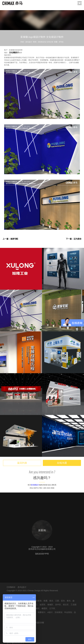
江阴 (57, 601)
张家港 (39, 601)
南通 (45, 601)
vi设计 (50, 612)
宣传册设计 (35, 485)
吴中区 (58, 605)
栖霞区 (44, 608)
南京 (51, 601)
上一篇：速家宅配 (10, 239)
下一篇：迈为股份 (74, 239)
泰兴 (69, 601)
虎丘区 (66, 605)
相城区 (50, 605)
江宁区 (52, 608)
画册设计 (42, 612)
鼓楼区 (37, 608)
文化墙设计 (14, 52)
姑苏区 (43, 605)
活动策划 (58, 612)
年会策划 (68, 612)
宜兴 (63, 601)
